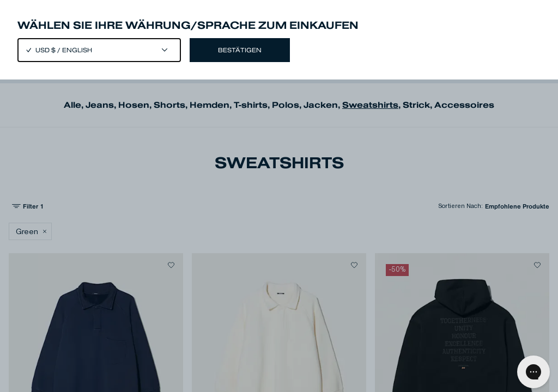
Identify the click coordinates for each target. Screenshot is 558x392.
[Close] (279, 196)
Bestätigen (240, 50)
